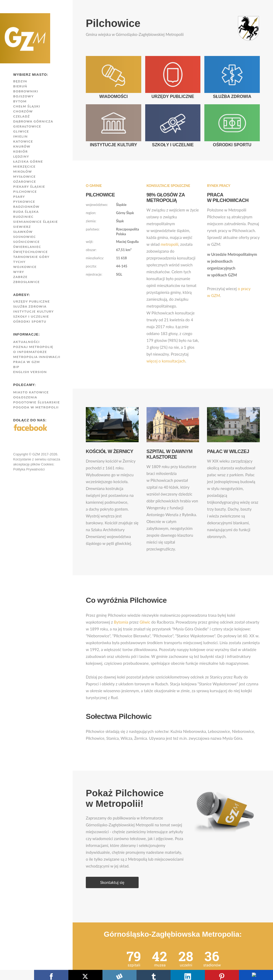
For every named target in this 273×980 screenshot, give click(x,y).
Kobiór (20, 151)
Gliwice (21, 131)
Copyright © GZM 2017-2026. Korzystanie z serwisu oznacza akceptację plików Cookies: (37, 459)
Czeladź (22, 116)
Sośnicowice (26, 242)
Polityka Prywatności (29, 469)
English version (30, 372)
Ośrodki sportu (30, 321)
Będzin (20, 81)
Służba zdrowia (30, 306)
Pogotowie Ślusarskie (37, 402)
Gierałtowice (27, 126)
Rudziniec (23, 217)
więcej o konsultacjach (166, 361)
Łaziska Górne (28, 161)
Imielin (20, 136)
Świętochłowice (30, 252)
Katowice (23, 141)
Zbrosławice (27, 282)
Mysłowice (25, 176)
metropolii (169, 244)
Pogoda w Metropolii (36, 407)
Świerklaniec (27, 247)
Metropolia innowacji (37, 357)
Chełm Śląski (27, 106)
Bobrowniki (26, 91)
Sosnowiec (25, 237)
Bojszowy (23, 96)
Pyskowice (24, 202)
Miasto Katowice (31, 392)
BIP (16, 367)
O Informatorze (30, 352)
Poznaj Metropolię (33, 347)
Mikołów (23, 171)
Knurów (22, 146)
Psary (19, 197)
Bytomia (121, 622)
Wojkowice (25, 267)
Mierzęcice (24, 166)
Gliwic (145, 622)
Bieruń (20, 86)
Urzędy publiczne (32, 301)
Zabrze (20, 277)
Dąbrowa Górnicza (33, 121)
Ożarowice (25, 182)
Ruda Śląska (26, 212)
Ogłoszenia (25, 397)
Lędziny (21, 156)
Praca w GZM (27, 362)
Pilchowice (25, 192)
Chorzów (23, 111)
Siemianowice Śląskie (36, 222)
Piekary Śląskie (29, 187)
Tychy (19, 262)
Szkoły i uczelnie (31, 316)
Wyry (19, 272)
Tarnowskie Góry (31, 257)
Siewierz (22, 227)
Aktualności (27, 342)
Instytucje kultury (34, 311)
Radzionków (26, 207)
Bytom (20, 101)
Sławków (23, 232)
